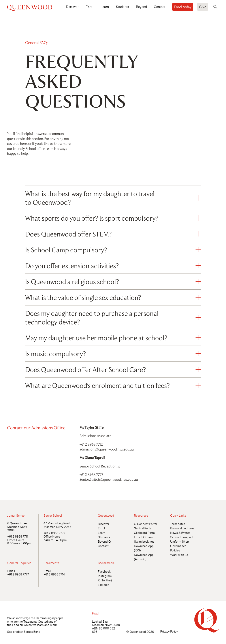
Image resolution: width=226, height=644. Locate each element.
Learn (105, 7)
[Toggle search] (215, 7)
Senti (27, 632)
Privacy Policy (169, 631)
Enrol (89, 7)
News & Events (180, 533)
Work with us (179, 555)
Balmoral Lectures (182, 528)
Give (203, 7)
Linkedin (104, 585)
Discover (72, 7)
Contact (160, 7)
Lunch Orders (143, 537)
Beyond (141, 7)
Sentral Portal (143, 528)
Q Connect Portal (145, 524)
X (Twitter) (105, 580)
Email (11, 571)
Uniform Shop (180, 541)
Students (122, 7)
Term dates (178, 524)
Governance (178, 546)
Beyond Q (104, 541)
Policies (175, 550)
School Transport (182, 537)
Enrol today (183, 7)
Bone (37, 632)
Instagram (105, 576)
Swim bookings (144, 541)
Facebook (104, 571)
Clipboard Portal (145, 533)
